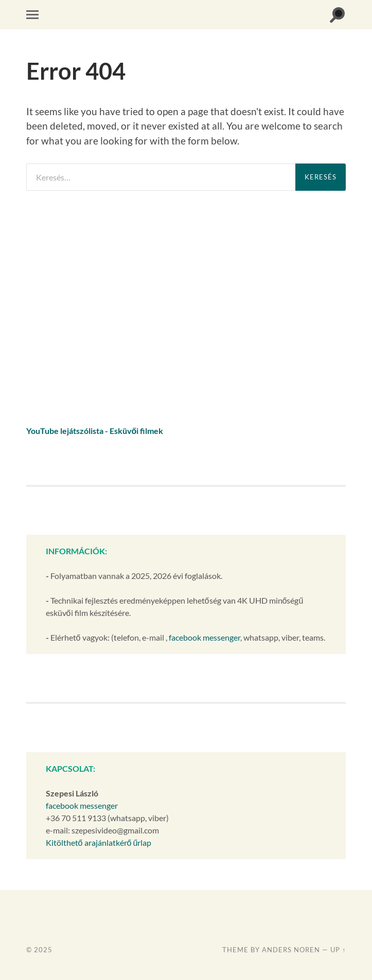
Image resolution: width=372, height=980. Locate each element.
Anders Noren (291, 950)
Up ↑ (338, 950)
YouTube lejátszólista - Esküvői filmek (95, 431)
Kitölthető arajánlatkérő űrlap (99, 842)
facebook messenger (205, 637)
